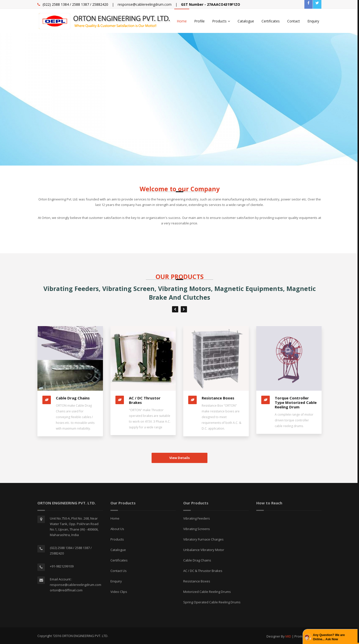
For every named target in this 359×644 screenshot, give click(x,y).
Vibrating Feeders (197, 518)
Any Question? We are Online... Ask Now (329, 637)
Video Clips (119, 592)
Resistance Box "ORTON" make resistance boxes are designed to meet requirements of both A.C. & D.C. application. (222, 417)
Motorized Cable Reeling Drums (207, 592)
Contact (294, 21)
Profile (199, 21)
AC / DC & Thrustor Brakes (203, 571)
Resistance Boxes (218, 398)
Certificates (271, 21)
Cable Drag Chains (73, 398)
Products (221, 21)
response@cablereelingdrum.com (145, 4)
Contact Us (119, 571)
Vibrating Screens (197, 529)
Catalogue (246, 21)
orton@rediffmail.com (66, 590)
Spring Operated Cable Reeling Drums (212, 602)
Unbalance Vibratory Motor (204, 550)
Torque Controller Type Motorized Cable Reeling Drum (296, 402)
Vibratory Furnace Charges (203, 539)
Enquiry (313, 21)
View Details (179, 458)
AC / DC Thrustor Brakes (145, 400)
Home (182, 21)
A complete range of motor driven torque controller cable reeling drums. (294, 420)
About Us (117, 529)
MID (289, 636)
